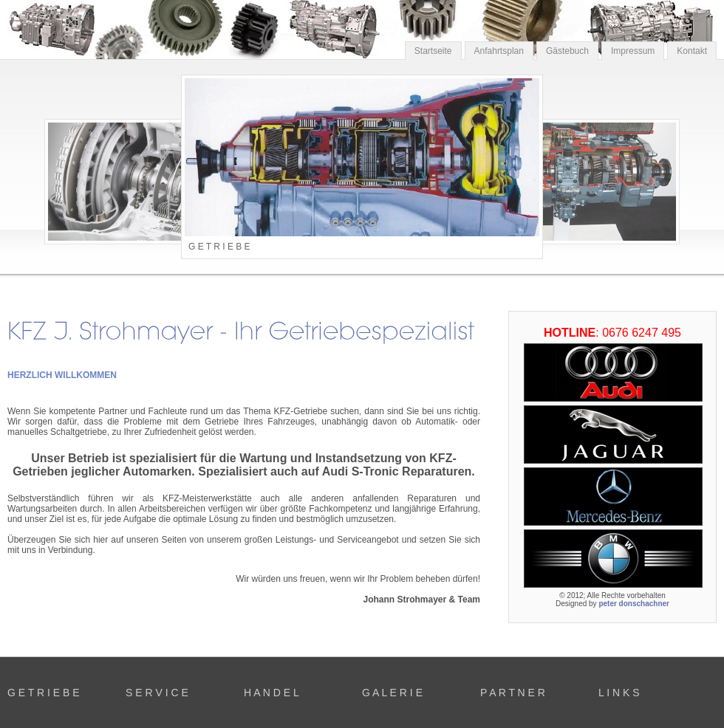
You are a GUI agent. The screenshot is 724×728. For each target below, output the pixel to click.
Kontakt (692, 51)
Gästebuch (567, 51)
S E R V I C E (157, 693)
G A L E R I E (392, 693)
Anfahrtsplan (499, 51)
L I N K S (619, 693)
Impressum (633, 51)
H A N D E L (271, 693)
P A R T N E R (513, 693)
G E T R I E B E (44, 693)
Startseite (433, 51)
